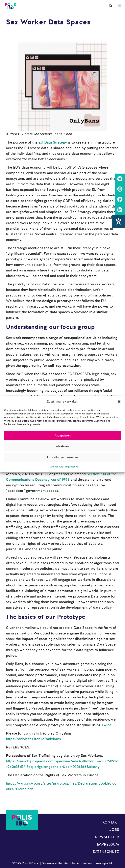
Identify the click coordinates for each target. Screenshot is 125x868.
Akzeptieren (63, 435)
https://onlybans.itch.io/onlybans (33, 739)
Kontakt (111, 822)
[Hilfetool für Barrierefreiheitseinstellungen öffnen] (118, 221)
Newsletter (107, 837)
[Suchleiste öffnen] (111, 6)
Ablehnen (62, 446)
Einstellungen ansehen (62, 457)
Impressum (72, 467)
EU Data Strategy (53, 142)
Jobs (114, 830)
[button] (119, 402)
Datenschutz (56, 467)
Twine (106, 725)
